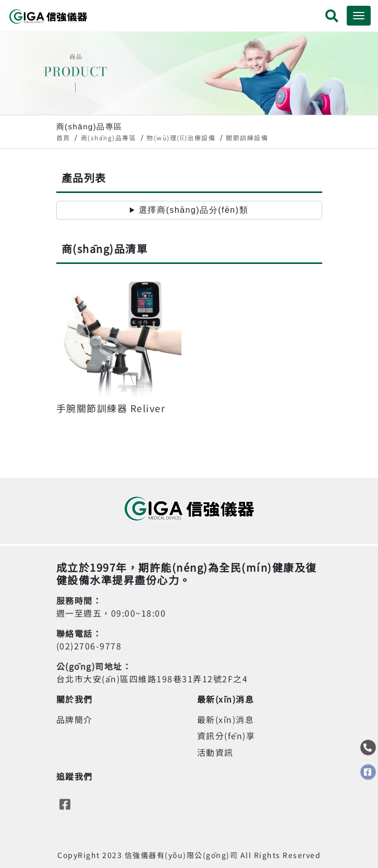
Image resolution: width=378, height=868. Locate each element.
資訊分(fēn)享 (226, 736)
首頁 (63, 137)
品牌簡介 (75, 719)
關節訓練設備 (247, 137)
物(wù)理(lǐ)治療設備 (181, 137)
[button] (332, 17)
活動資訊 (215, 752)
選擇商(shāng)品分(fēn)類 (193, 210)
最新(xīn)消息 (226, 719)
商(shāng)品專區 (109, 137)
